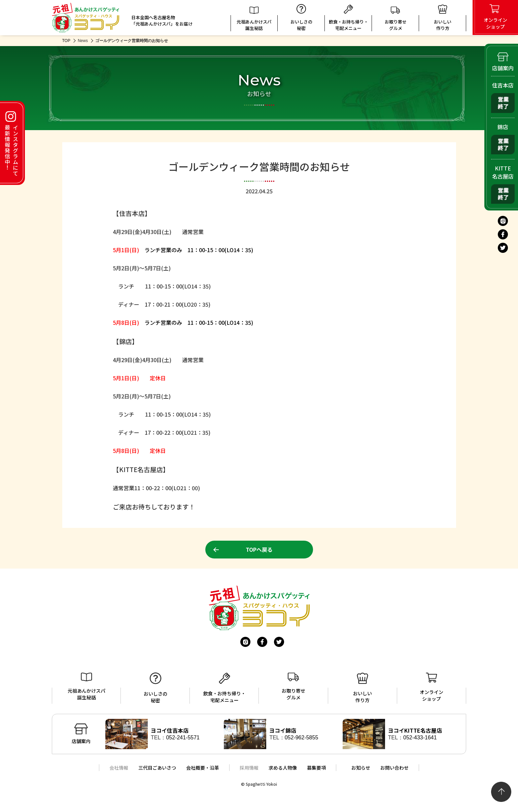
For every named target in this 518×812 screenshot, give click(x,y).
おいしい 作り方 (443, 18)
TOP (66, 41)
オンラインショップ (431, 687)
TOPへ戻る (259, 549)
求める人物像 (283, 768)
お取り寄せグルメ (396, 19)
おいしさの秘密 (301, 18)
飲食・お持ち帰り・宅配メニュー (349, 18)
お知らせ (361, 768)
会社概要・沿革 (203, 768)
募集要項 (316, 768)
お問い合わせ (394, 768)
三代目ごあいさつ (157, 768)
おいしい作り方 (362, 688)
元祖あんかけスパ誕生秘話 (254, 19)
